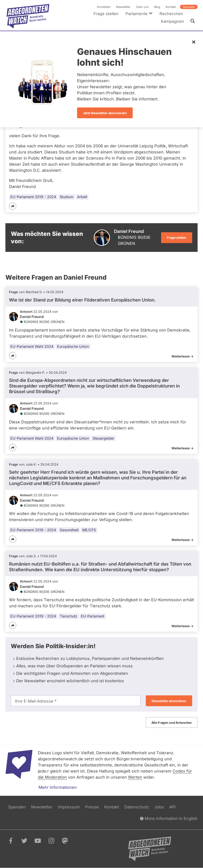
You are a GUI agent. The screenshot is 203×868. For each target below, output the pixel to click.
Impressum (69, 807)
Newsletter (123, 7)
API (172, 807)
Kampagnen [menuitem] (172, 21)
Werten (135, 777)
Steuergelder (103, 438)
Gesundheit (69, 530)
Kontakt (171, 7)
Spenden (189, 7)
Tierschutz (68, 616)
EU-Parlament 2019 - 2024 (33, 197)
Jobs (159, 807)
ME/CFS (89, 530)
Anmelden (104, 7)
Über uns (142, 7)
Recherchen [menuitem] (171, 14)
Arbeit (82, 197)
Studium (67, 197)
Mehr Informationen (58, 787)
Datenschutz (137, 807)
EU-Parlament (93, 616)
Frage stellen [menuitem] (106, 14)
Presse (92, 807)
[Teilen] (13, 206)
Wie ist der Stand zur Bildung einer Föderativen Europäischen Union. (82, 300)
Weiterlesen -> (182, 356)
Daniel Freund (32, 317)
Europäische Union (73, 346)
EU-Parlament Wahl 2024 (32, 346)
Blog (157, 7)
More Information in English (169, 818)
